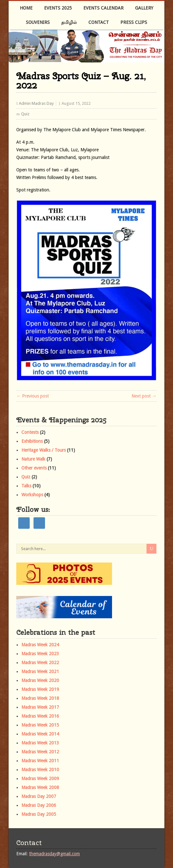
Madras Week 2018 (40, 698)
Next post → (144, 396)
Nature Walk (33, 459)
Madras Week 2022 (40, 663)
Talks (26, 486)
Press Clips (134, 22)
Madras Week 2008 (40, 787)
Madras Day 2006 (39, 805)
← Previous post (33, 396)
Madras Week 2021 (40, 671)
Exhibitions (32, 441)
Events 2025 (58, 8)
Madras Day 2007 (39, 796)
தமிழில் (69, 22)
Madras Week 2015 (40, 725)
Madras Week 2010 (40, 770)
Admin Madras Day (36, 103)
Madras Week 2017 (40, 707)
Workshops (32, 495)
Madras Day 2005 (39, 814)
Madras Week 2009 (40, 778)
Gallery (144, 8)
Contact (99, 22)
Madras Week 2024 (40, 645)
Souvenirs (38, 22)
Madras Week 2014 (40, 734)
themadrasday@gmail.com (54, 854)
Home (26, 8)
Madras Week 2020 (40, 680)
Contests (30, 432)
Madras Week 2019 (40, 689)
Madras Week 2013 (40, 743)
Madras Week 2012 (40, 752)
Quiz (25, 114)
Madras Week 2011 (40, 761)
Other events (34, 468)
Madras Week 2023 (40, 654)
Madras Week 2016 (40, 716)
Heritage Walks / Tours (44, 450)
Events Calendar (103, 8)
